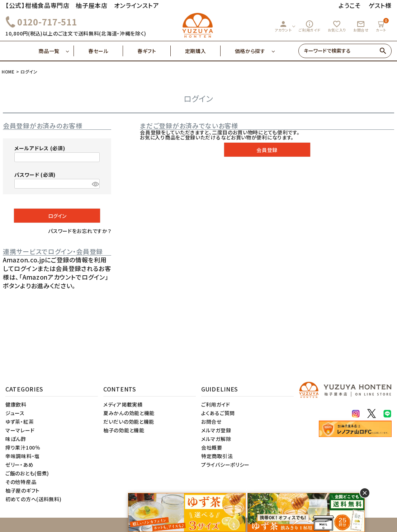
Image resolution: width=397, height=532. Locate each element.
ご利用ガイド (309, 26)
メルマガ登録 (216, 430)
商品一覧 (56, 51)
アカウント (283, 26)
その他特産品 (21, 482)
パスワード (35, 175)
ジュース (15, 413)
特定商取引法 (217, 456)
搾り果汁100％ (23, 447)
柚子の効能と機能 (124, 430)
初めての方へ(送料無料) (33, 499)
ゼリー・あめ (19, 465)
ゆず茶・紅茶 (20, 422)
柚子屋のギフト (23, 490)
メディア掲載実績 (123, 404)
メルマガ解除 (216, 439)
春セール (106, 51)
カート (382, 25)
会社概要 (212, 447)
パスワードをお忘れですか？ (80, 231)
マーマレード (20, 430)
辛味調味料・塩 (23, 456)
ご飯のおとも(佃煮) (27, 473)
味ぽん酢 (16, 439)
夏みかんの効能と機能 (129, 413)
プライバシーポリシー (225, 465)
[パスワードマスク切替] (95, 184)
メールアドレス (40, 148)
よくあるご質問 (218, 413)
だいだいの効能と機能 (129, 422)
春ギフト (154, 51)
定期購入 (203, 51)
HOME (8, 72)
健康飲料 (16, 404)
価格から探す (250, 51)
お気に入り (337, 26)
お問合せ (361, 26)
